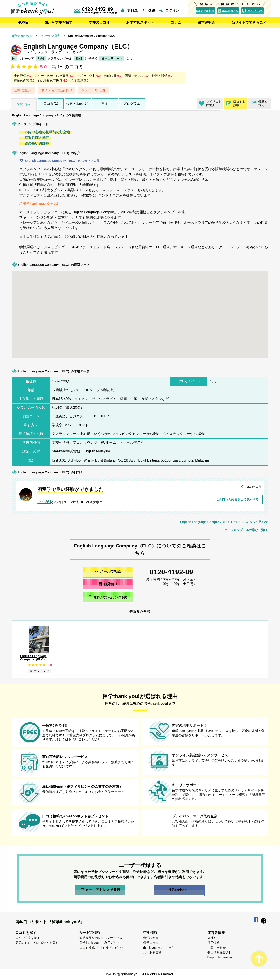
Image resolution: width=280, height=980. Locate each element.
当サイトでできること (249, 22)
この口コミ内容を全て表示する (237, 499)
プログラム (132, 103)
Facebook (179, 890)
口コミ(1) (51, 103)
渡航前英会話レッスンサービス (101, 938)
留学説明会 (206, 22)
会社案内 (213, 938)
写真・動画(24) (78, 103)
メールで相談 (108, 571)
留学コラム (151, 943)
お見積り (108, 584)
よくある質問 (152, 952)
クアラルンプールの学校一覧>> (246, 530)
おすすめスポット (140, 22)
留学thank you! (22, 36)
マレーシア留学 (50, 36)
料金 (105, 103)
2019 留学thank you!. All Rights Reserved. (141, 974)
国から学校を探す (58, 22)
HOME (23, 22)
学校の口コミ (99, 22)
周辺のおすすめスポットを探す (37, 943)
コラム (176, 22)
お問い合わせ (217, 948)
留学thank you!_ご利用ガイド (100, 943)
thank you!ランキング (158, 948)
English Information (220, 957)
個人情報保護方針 (220, 952)
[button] (55, 288)
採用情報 (213, 943)
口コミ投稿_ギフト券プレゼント (102, 948)
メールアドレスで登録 (100, 890)
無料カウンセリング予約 (108, 597)
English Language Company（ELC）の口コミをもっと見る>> (224, 522)
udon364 (44, 502)
